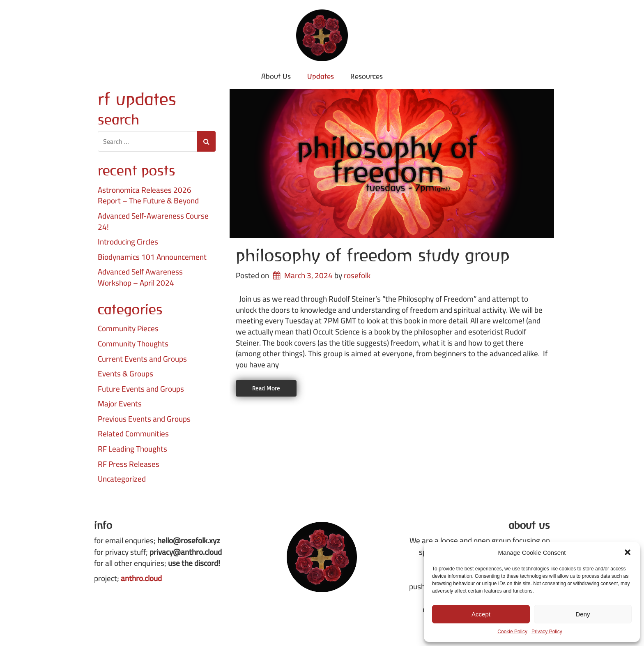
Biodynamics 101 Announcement (152, 257)
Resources (367, 76)
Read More (266, 388)
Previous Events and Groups (144, 419)
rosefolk (357, 275)
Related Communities (133, 434)
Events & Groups (125, 374)
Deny (583, 614)
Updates (321, 76)
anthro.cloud (141, 578)
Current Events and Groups (142, 359)
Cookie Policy (512, 632)
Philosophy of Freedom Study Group (373, 255)
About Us (276, 76)
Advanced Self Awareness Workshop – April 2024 (140, 277)
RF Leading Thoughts (132, 449)
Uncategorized (122, 479)
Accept (481, 614)
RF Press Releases (129, 464)
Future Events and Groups (141, 389)
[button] (628, 552)
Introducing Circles (128, 242)
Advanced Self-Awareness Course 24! (153, 221)
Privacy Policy (547, 632)
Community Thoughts (133, 344)
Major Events (120, 404)
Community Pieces (128, 329)
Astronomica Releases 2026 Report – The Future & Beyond (148, 195)
